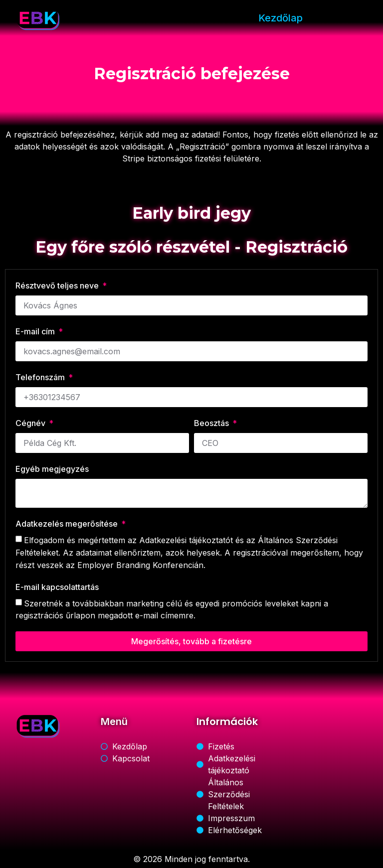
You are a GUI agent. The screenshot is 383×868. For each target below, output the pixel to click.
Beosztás (212, 423)
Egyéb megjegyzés (52, 469)
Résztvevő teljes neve (58, 286)
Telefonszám (41, 377)
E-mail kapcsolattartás (57, 587)
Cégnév (31, 423)
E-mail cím (36, 331)
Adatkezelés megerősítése (68, 524)
